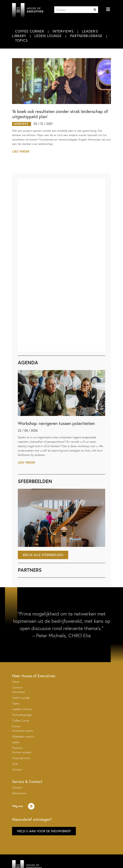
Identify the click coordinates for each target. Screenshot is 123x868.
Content (17, 687)
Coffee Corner (30, 31)
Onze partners (21, 758)
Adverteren (19, 793)
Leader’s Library (22, 709)
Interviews (63, 31)
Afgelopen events (23, 736)
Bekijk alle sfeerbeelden (43, 555)
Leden (16, 742)
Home (16, 682)
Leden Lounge (48, 36)
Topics (21, 40)
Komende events (23, 731)
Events (16, 726)
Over (15, 764)
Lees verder (21, 151)
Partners (17, 748)
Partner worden (22, 752)
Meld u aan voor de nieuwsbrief (44, 831)
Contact (17, 769)
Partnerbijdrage (86, 36)
